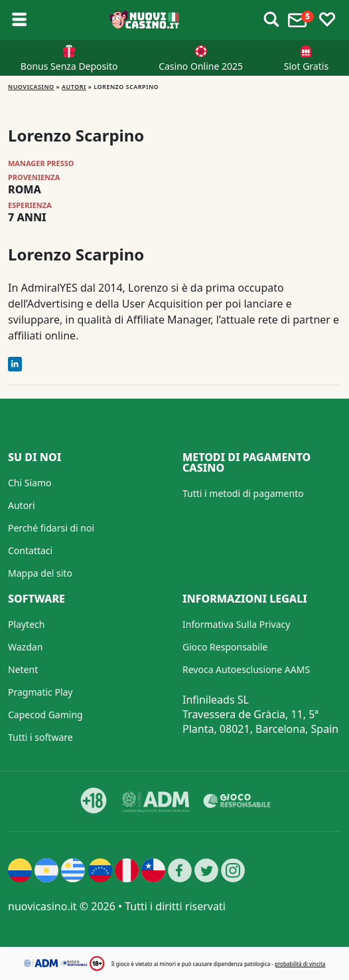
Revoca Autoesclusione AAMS (246, 669)
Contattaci (30, 550)
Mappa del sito (40, 573)
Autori (74, 87)
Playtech (26, 624)
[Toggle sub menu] (19, 20)
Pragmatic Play (40, 692)
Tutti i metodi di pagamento (243, 493)
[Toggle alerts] (271, 20)
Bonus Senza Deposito (69, 66)
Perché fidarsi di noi (51, 528)
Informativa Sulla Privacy (236, 624)
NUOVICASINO (31, 87)
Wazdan (25, 647)
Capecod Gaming (45, 715)
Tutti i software (40, 737)
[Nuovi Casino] (145, 20)
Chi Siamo (30, 483)
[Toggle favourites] (327, 20)
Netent (23, 669)
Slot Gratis (306, 66)
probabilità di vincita (300, 964)
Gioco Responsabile (225, 647)
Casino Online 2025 (201, 66)
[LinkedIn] (15, 364)
